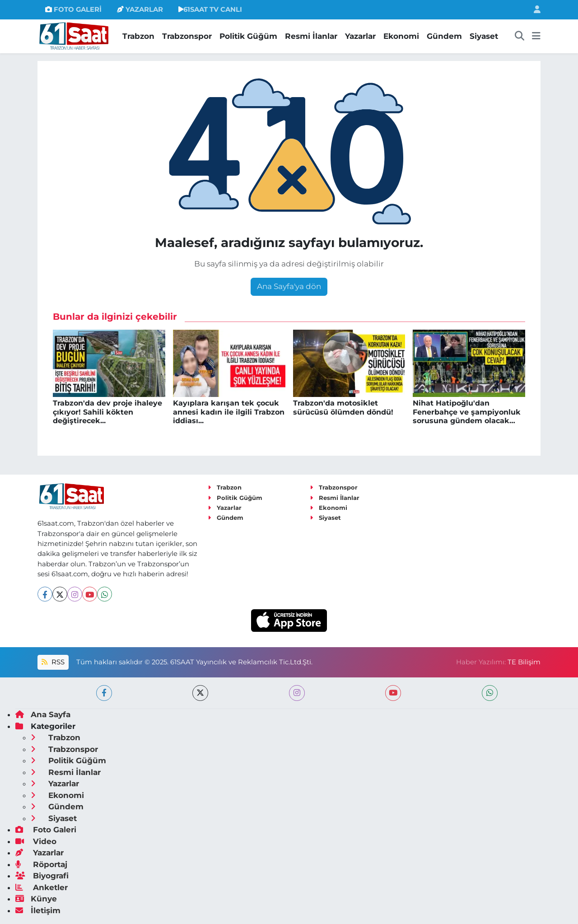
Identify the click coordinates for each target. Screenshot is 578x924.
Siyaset (484, 36)
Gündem (444, 36)
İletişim (38, 910)
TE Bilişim (524, 662)
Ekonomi (401, 36)
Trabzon (138, 36)
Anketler (42, 887)
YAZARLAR (140, 9)
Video (36, 841)
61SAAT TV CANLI (210, 9)
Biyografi (42, 876)
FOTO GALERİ (73, 9)
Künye (36, 899)
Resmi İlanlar (311, 36)
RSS (53, 662)
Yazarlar (360, 36)
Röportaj (41, 864)
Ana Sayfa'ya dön (289, 286)
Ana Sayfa (43, 714)
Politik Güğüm (248, 36)
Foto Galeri (46, 830)
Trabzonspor (187, 36)
